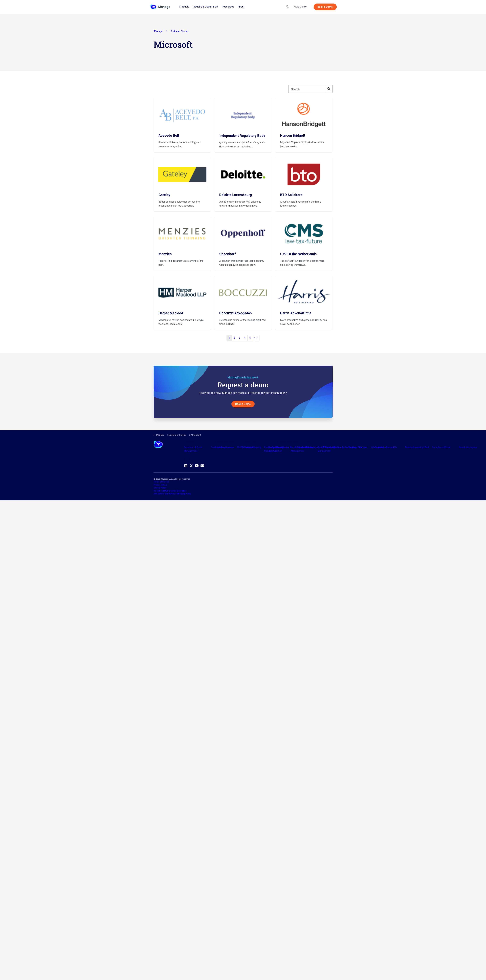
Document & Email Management (193, 449)
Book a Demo (325, 7)
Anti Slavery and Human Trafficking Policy (172, 494)
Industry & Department (206, 7)
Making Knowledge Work (417, 447)
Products (184, 7)
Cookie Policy (160, 488)
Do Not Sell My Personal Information (170, 491)
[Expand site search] (287, 7)
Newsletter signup (468, 447)
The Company (313, 447)
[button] (329, 89)
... (254, 337)
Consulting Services (224, 447)
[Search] (311, 89)
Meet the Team (340, 447)
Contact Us (392, 447)
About (241, 7)
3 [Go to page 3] (240, 338)
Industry (279, 447)
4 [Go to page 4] (245, 338)
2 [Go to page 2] (234, 338)
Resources (228, 7)
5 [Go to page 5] (250, 338)
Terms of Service (161, 482)
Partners (249, 447)
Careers (363, 447)
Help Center (301, 7)
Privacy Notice (160, 485)
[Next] (257, 338)
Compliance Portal (441, 447)
